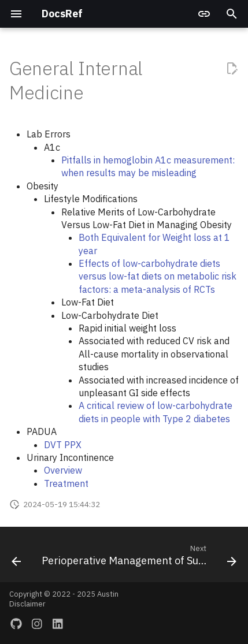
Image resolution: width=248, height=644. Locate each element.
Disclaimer (27, 604)
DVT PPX (63, 445)
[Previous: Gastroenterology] (16, 558)
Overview (63, 470)
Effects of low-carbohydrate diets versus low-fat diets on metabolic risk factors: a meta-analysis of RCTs (158, 276)
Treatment (66, 483)
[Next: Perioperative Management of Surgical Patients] (138, 558)
